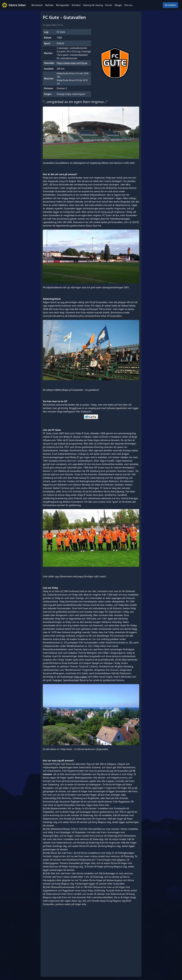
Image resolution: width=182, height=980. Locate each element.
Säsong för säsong (93, 5)
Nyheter (49, 5)
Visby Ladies (80, 677)
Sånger (118, 5)
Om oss (128, 5)
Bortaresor (37, 5)
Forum (109, 5)
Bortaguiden (63, 5)
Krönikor (76, 5)
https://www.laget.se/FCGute (72, 63)
